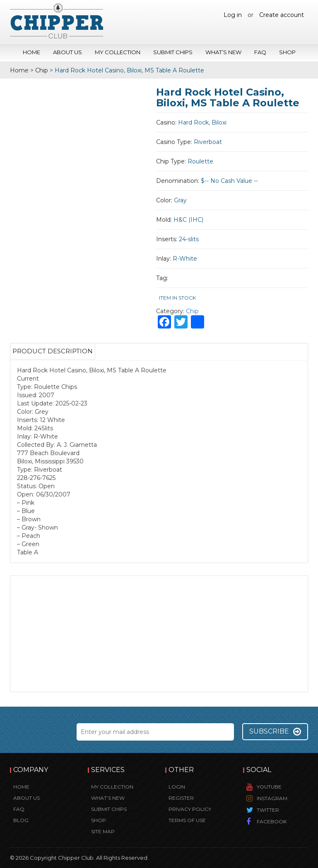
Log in (233, 15)
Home (31, 52)
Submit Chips (173, 52)
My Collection (118, 52)
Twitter (268, 810)
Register (181, 798)
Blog (21, 820)
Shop (287, 52)
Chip (42, 70)
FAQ (260, 52)
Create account (282, 15)
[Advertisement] (159, 634)
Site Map (103, 831)
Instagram (272, 798)
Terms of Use (187, 820)
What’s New (223, 52)
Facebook (272, 821)
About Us (67, 52)
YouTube (269, 787)
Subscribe (275, 731)
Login (177, 787)
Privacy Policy (190, 809)
